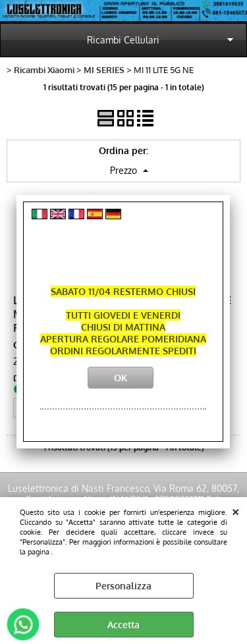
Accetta (123, 625)
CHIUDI (235, 510)
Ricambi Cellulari (123, 40)
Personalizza (123, 586)
